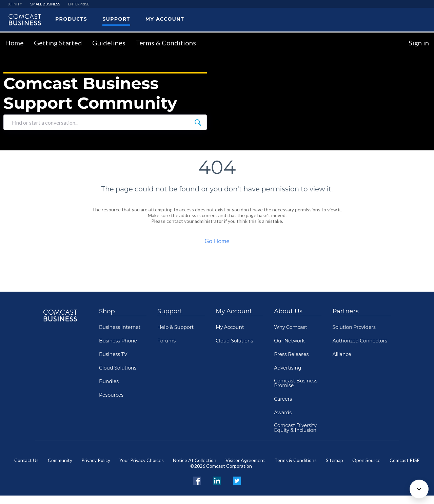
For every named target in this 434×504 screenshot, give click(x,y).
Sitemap (334, 460)
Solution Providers (354, 327)
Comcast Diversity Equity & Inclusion (295, 428)
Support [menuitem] (116, 19)
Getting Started (58, 43)
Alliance (342, 354)
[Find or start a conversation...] (198, 122)
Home (14, 43)
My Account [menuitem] (165, 19)
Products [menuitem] (71, 19)
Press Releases (291, 354)
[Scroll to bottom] (419, 489)
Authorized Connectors (360, 341)
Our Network (289, 341)
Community (60, 460)
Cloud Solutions (118, 368)
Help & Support (175, 327)
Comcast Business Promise (296, 383)
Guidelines (109, 43)
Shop (107, 311)
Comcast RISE (405, 460)
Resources (111, 395)
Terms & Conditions (166, 43)
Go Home (217, 241)
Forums (166, 341)
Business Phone (118, 341)
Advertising (288, 368)
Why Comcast (291, 327)
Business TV (113, 354)
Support (170, 311)
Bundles (109, 381)
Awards (283, 413)
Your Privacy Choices (142, 460)
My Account (234, 311)
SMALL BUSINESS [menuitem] (45, 4)
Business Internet (120, 327)
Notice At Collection (195, 460)
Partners (345, 311)
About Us (288, 311)
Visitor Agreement (245, 460)
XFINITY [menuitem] (15, 4)
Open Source (366, 460)
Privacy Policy (96, 460)
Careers (283, 399)
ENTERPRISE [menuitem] (79, 4)
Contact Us (26, 460)
